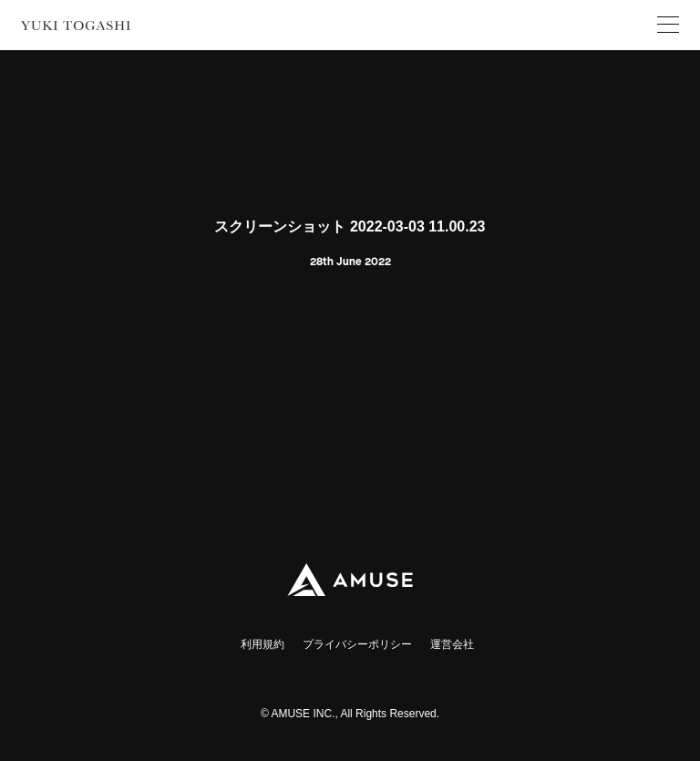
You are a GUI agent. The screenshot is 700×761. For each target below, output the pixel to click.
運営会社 (452, 644)
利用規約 (262, 644)
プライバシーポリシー (357, 644)
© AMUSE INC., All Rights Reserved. (350, 714)
